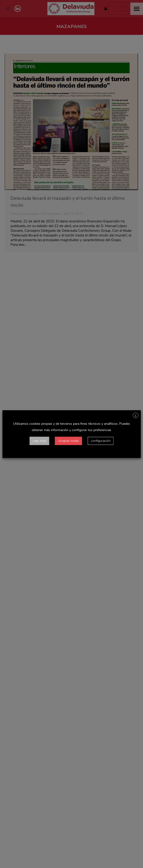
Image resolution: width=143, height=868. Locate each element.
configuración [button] (101, 441)
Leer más (39, 441)
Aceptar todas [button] (69, 441)
